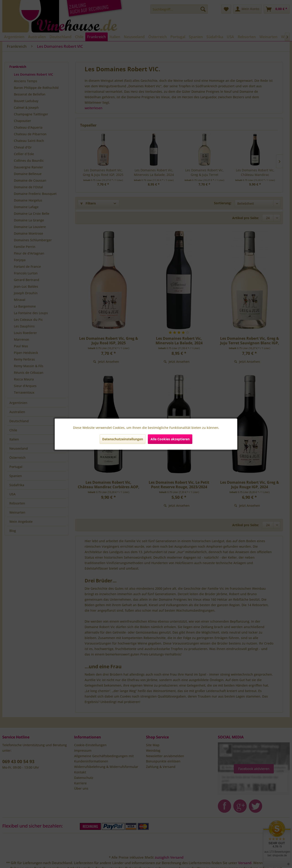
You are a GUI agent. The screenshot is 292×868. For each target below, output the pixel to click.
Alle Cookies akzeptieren (170, 439)
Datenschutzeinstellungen (123, 439)
